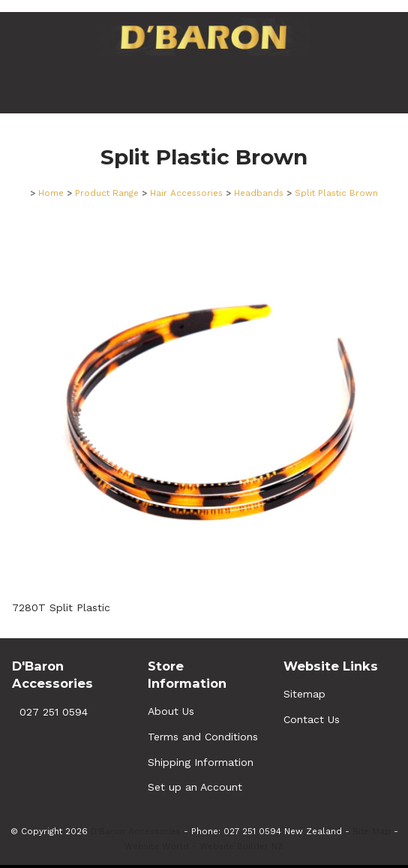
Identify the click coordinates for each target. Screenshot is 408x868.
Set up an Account (195, 787)
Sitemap (304, 694)
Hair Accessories (186, 193)
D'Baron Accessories (136, 831)
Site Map (372, 831)
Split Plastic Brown (336, 193)
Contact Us (312, 719)
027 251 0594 (54, 712)
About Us (171, 711)
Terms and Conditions (203, 737)
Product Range (107, 193)
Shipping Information (201, 762)
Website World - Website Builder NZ (204, 846)
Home (51, 193)
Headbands (259, 193)
